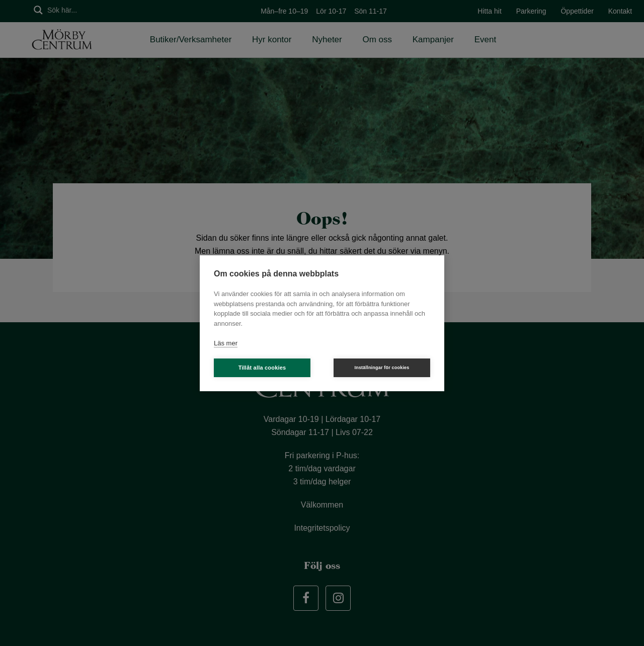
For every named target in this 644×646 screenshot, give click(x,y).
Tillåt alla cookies (262, 368)
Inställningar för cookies (382, 368)
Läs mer (226, 343)
